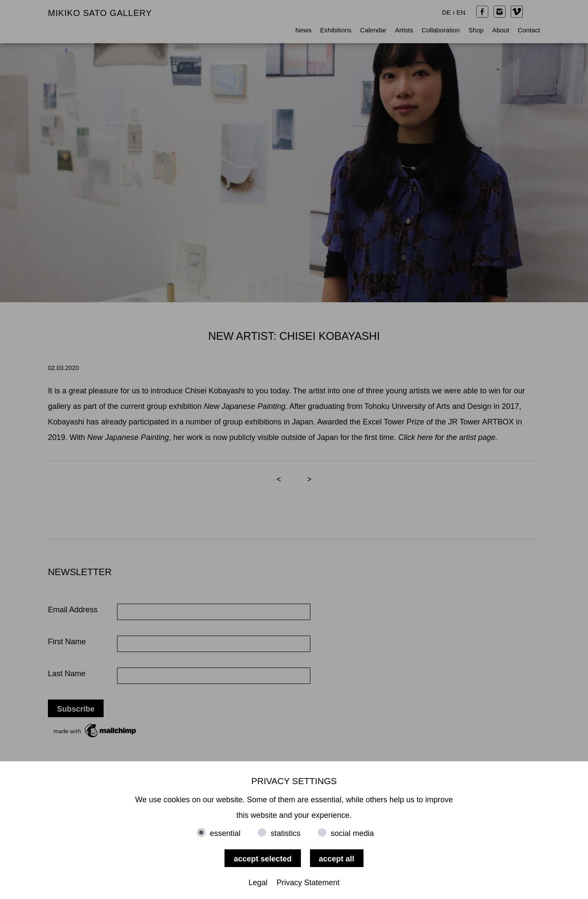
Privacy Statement (308, 883)
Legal (258, 883)
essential (225, 833)
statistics (286, 833)
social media (352, 833)
